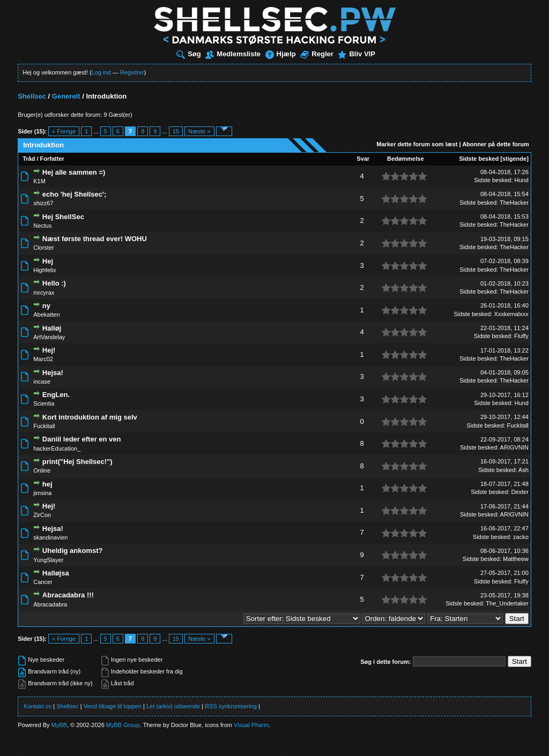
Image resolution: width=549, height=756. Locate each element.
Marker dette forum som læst (417, 144)
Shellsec (32, 96)
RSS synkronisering (231, 706)
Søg (189, 54)
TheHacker (514, 203)
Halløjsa (56, 573)
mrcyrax (44, 293)
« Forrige (64, 131)
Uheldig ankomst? (73, 551)
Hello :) (54, 283)
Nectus (42, 226)
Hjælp (281, 54)
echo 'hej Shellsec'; (75, 194)
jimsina (42, 493)
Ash (524, 470)
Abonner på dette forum (496, 144)
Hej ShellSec (63, 217)
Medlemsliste (233, 54)
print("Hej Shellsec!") (77, 462)
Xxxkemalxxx (511, 314)
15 (176, 131)
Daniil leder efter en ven (82, 439)
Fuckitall (44, 426)
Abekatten (47, 315)
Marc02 (43, 359)
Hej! (49, 350)
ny (46, 306)
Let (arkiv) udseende (173, 706)
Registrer (132, 72)
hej (47, 484)
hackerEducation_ (57, 448)
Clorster (44, 248)
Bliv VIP (356, 54)
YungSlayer (48, 560)
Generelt (66, 96)
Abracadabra (50, 604)
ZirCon (42, 515)
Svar (363, 159)
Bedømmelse (405, 159)
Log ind (101, 72)
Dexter (520, 492)
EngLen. (56, 395)
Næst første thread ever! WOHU (95, 239)
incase (42, 381)
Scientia (44, 403)
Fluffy (521, 336)
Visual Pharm (251, 725)
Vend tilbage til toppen (113, 706)
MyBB (59, 725)
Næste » (199, 131)
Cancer (43, 582)
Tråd (29, 159)
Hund (522, 180)
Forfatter (52, 159)
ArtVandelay (49, 337)
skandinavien (50, 537)
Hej (48, 261)
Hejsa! (53, 373)
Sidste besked (479, 159)
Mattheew (516, 559)
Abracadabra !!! (68, 595)
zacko (521, 537)
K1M (39, 181)
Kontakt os (38, 706)
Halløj (52, 328)
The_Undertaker (507, 603)
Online (42, 470)
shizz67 (43, 203)
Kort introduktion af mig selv (90, 417)
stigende (514, 159)
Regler (317, 54)
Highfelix (44, 270)
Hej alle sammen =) (74, 172)
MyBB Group (123, 725)
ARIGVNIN (514, 447)
